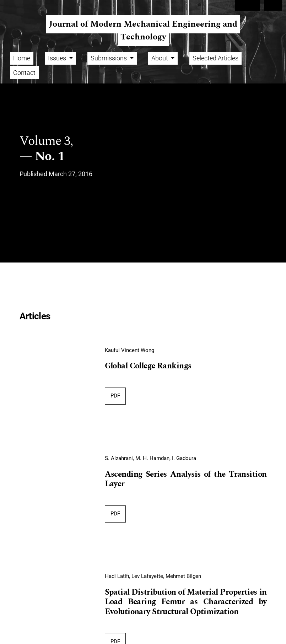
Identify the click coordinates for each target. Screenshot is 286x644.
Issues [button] (58, 58)
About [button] (160, 58)
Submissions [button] (109, 58)
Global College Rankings (148, 366)
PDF (115, 396)
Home (22, 58)
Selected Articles (215, 58)
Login (273, 5)
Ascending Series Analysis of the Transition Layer (186, 480)
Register (247, 5)
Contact (24, 73)
